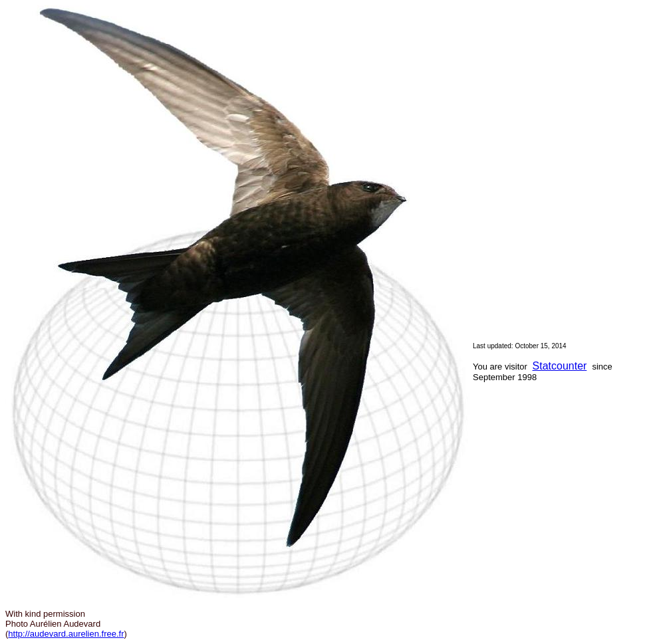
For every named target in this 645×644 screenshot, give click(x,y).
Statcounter (560, 366)
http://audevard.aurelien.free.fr (66, 634)
